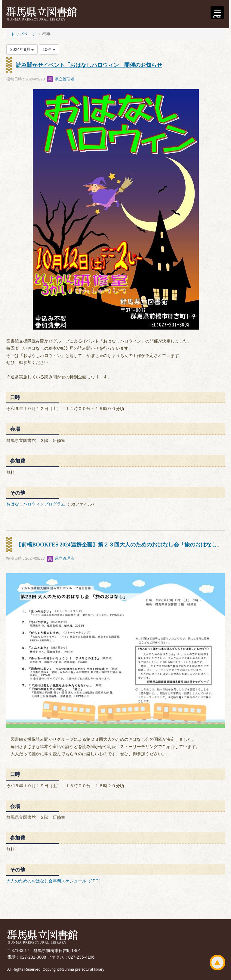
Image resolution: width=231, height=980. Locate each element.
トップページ (23, 34)
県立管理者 (61, 79)
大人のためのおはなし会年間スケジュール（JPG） (55, 881)
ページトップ (217, 963)
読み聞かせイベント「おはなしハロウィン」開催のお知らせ (89, 65)
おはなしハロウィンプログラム (36, 504)
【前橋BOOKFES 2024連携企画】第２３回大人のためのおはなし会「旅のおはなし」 (119, 545)
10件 (49, 49)
